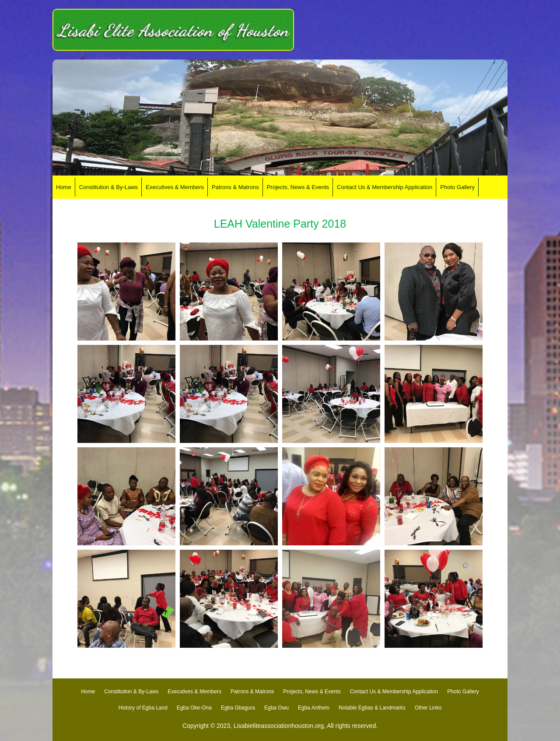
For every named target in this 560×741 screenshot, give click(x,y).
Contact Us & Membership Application (394, 692)
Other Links (428, 708)
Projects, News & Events (312, 692)
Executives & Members (194, 692)
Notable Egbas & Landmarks (372, 708)
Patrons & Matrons (252, 692)
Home (88, 692)
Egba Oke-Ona (194, 708)
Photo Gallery (463, 692)
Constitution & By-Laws (131, 692)
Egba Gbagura (238, 708)
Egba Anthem (314, 708)
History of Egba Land (143, 708)
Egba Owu (276, 708)
